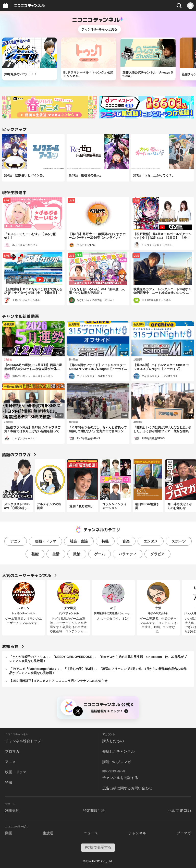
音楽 (126, 541)
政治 (77, 554)
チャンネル (137, 833)
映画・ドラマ (45, 541)
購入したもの (113, 741)
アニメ (16, 541)
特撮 (105, 541)
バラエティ (128, 554)
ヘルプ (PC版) (180, 811)
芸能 (35, 554)
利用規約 (12, 811)
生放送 (48, 833)
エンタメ (151, 541)
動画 (9, 833)
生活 (56, 554)
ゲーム (100, 554)
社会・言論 (79, 541)
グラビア (157, 554)
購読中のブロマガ (117, 762)
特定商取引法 (94, 811)
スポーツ (179, 541)
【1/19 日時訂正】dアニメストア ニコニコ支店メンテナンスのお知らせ (58, 681)
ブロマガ (12, 751)
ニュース (91, 833)
